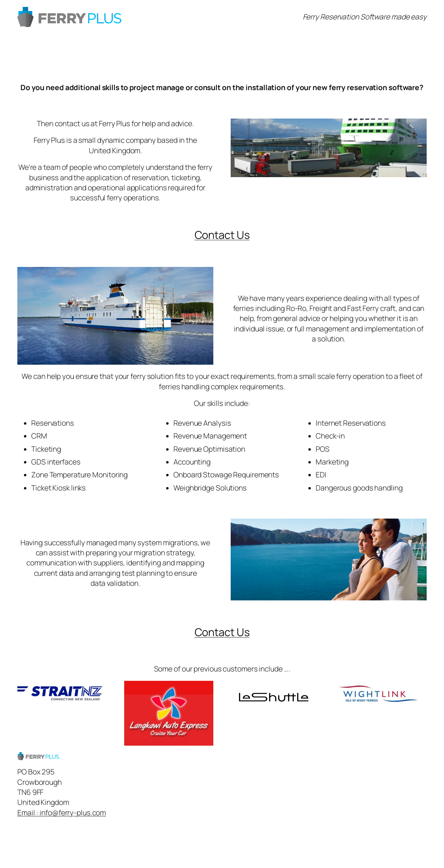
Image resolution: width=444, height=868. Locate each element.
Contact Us (222, 235)
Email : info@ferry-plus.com (62, 813)
